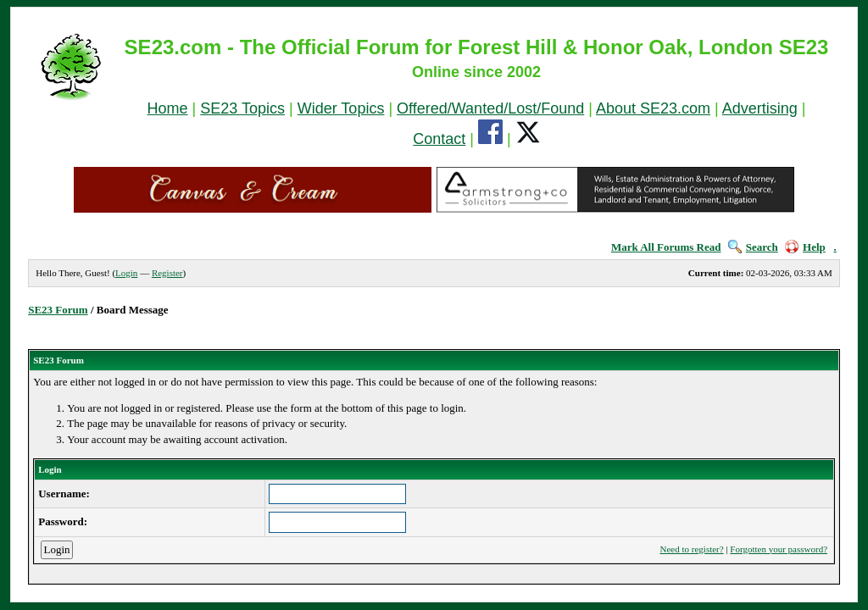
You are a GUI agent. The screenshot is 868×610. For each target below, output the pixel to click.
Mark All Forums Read (666, 247)
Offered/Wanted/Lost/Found (490, 108)
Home (168, 108)
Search (753, 247)
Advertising (760, 108)
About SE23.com (653, 108)
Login (126, 273)
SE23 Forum (58, 310)
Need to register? (692, 549)
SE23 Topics (242, 108)
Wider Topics (341, 108)
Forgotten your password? (779, 549)
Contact (439, 139)
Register (167, 273)
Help (805, 247)
